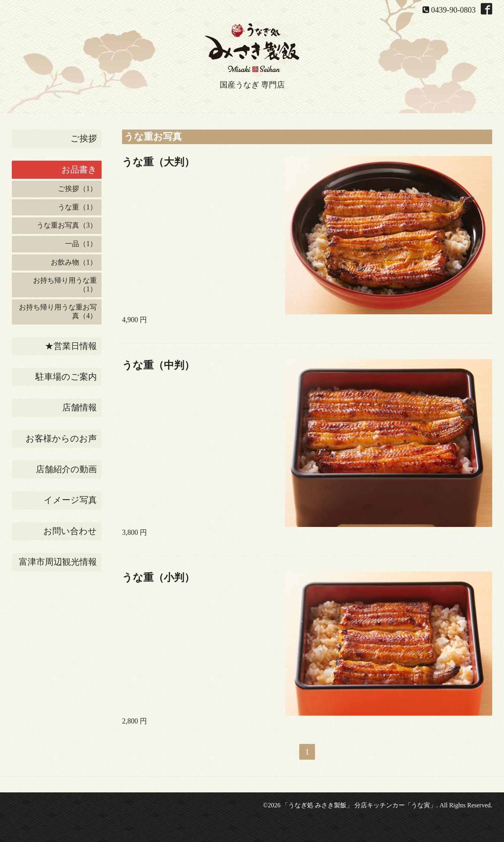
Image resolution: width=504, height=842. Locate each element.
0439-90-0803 (453, 10)
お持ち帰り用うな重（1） (65, 285)
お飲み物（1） (74, 262)
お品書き (79, 170)
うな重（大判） (158, 162)
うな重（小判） (158, 578)
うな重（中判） (158, 365)
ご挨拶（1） (77, 189)
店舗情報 (80, 407)
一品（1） (81, 244)
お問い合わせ (70, 531)
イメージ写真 (70, 500)
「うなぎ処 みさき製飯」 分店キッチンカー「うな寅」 (359, 805)
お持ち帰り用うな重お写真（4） (58, 312)
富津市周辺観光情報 (58, 562)
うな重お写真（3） (67, 225)
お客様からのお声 (61, 439)
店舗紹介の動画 (66, 469)
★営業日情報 (71, 346)
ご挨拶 (84, 138)
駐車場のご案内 (66, 377)
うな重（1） (77, 207)
